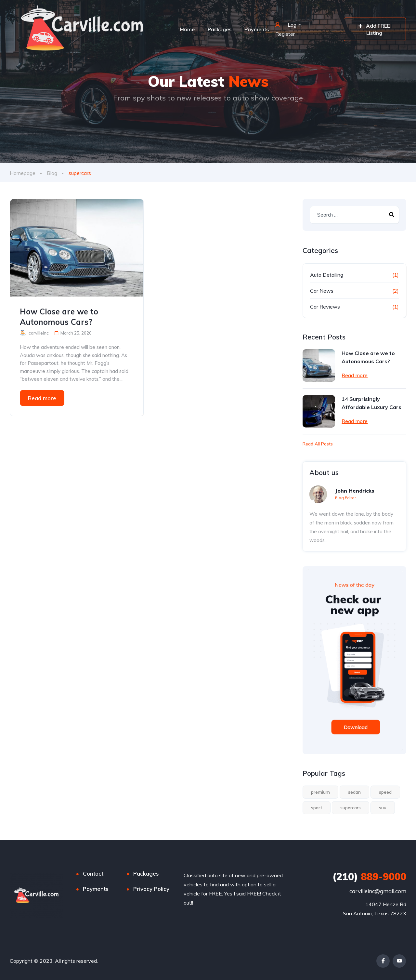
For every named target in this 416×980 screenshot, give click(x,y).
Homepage (23, 173)
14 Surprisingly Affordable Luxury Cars (371, 403)
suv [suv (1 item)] (383, 808)
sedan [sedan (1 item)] (354, 792)
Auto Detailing (327, 275)
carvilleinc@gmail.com (378, 891)
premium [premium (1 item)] (320, 792)
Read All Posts (318, 444)
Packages (220, 29)
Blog (52, 173)
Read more (42, 398)
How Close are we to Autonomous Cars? (59, 317)
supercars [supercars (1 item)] (351, 808)
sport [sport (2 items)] (317, 808)
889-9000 (369, 877)
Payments (257, 29)
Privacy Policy (151, 889)
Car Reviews (325, 307)
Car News (322, 291)
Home (187, 29)
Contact (93, 874)
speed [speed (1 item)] (385, 792)
